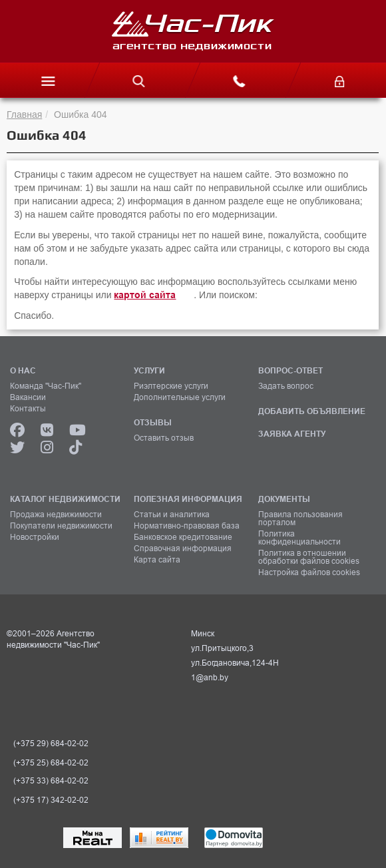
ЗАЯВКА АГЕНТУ (292, 434)
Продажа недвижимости (56, 515)
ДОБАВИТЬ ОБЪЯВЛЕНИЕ (312, 411)
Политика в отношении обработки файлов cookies (309, 557)
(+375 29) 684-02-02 (51, 744)
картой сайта (145, 295)
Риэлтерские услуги (171, 386)
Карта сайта (157, 560)
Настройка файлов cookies (309, 572)
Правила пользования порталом (300, 519)
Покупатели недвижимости (61, 526)
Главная (24, 114)
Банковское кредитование (183, 537)
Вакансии (28, 397)
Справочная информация (183, 548)
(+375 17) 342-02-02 (51, 800)
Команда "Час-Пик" (46, 386)
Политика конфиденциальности (299, 538)
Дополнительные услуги (180, 397)
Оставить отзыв (164, 438)
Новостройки (35, 537)
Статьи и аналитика (172, 515)
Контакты (28, 409)
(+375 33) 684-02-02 (51, 781)
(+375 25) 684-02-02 (51, 763)
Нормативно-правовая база (187, 526)
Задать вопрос (286, 386)
